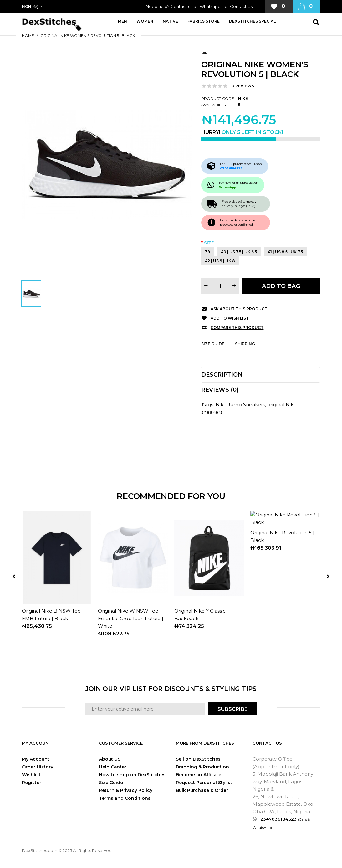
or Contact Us (239, 6)
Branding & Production (202, 767)
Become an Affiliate (199, 775)
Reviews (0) (220, 390)
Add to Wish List (230, 318)
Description (222, 375)
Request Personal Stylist (204, 783)
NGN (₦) (30, 6)
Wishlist (31, 775)
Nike (206, 53)
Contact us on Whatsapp (196, 6)
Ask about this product (239, 309)
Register (32, 783)
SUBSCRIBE (232, 709)
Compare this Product (237, 328)
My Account (36, 759)
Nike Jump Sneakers (240, 405)
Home (28, 36)
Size (209, 243)
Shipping (245, 344)
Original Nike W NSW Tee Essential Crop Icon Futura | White (131, 618)
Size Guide (213, 344)
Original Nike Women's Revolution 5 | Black (88, 36)
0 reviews (243, 86)
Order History (38, 767)
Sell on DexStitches (198, 759)
